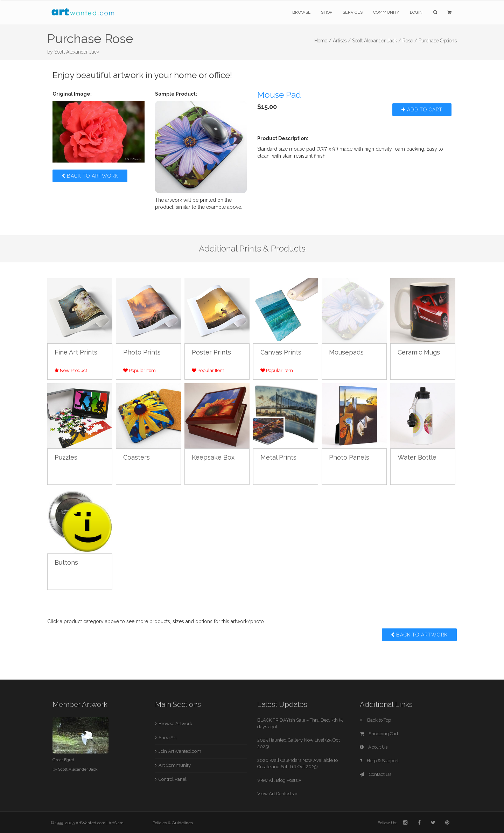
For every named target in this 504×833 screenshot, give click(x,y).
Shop (327, 12)
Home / (323, 41)
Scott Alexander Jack (77, 52)
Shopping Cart (379, 734)
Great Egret (63, 760)
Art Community (175, 765)
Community (386, 12)
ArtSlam (116, 823)
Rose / (410, 41)
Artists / (342, 41)
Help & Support (379, 761)
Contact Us (376, 774)
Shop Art (168, 738)
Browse (301, 12)
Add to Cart (422, 110)
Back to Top (375, 720)
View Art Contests (277, 794)
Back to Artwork (90, 176)
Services (353, 12)
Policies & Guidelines (173, 823)
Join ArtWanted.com (180, 751)
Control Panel (173, 779)
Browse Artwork (175, 724)
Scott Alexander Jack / (377, 41)
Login (416, 12)
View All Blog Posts (279, 780)
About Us (374, 747)
